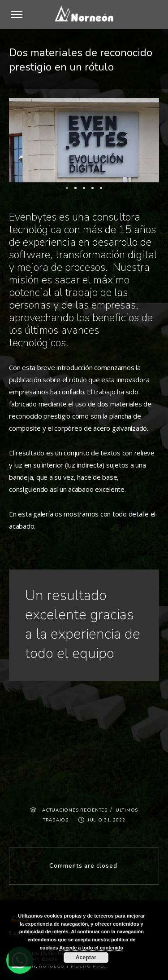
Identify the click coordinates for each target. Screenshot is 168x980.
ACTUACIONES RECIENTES (75, 810)
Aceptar (86, 958)
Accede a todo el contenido (91, 948)
